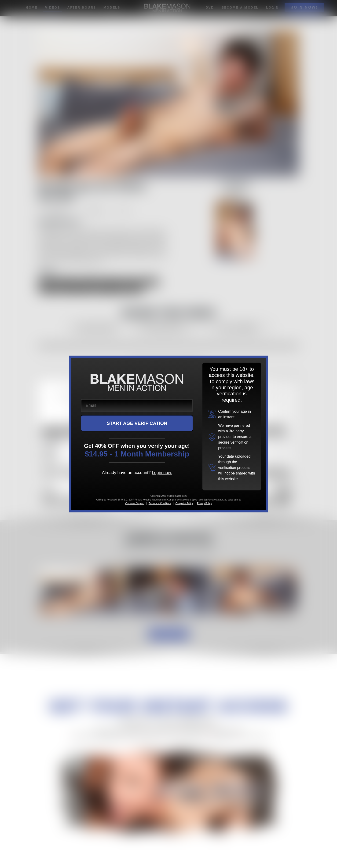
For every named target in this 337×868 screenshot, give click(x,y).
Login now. (162, 473)
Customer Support (135, 503)
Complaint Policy (184, 503)
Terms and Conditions (160, 503)
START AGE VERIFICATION (137, 423)
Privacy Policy (204, 503)
